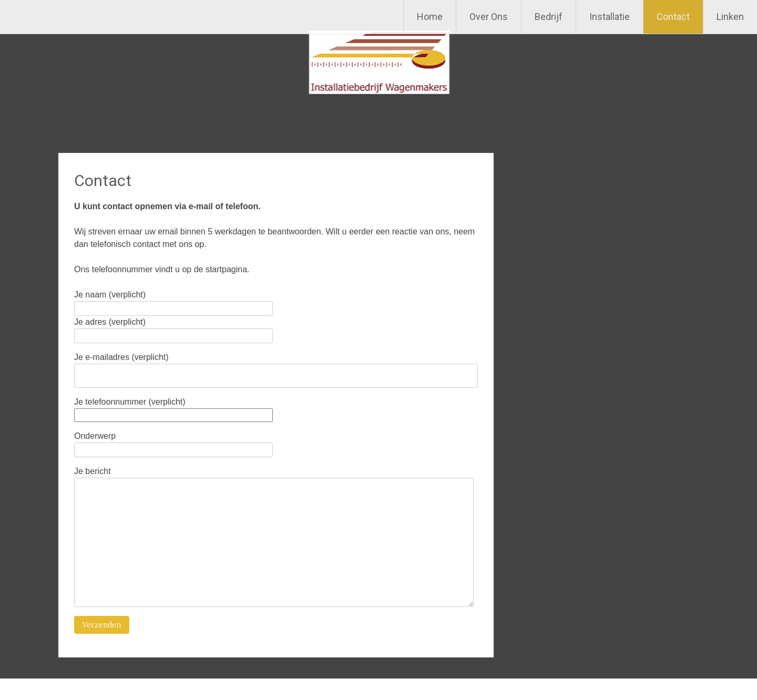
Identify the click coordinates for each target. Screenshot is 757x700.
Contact (673, 17)
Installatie (610, 17)
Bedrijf (549, 17)
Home (430, 17)
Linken (730, 17)
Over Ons (489, 17)
